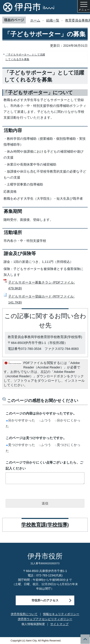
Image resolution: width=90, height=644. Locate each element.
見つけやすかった (21, 445)
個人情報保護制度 (33, 624)
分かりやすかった (21, 420)
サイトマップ (59, 624)
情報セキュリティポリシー (61, 614)
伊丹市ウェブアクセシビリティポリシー (45, 619)
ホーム (35, 20)
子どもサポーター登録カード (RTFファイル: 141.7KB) (41, 299)
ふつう (45, 420)
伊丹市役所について (24, 614)
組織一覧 (53, 20)
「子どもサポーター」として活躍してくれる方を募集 (25, 57)
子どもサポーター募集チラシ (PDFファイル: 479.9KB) (42, 285)
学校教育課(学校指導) (45, 525)
